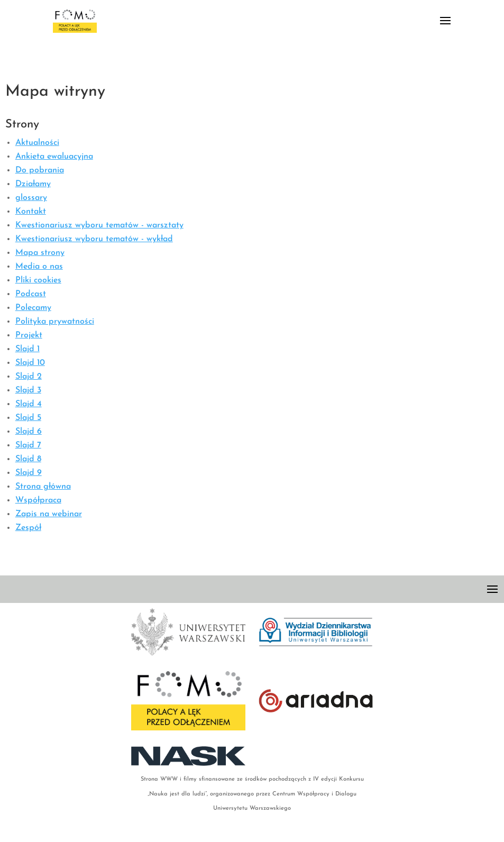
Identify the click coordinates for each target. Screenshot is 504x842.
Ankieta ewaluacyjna (54, 157)
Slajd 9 (29, 473)
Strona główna (43, 487)
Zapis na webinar (49, 514)
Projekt (29, 335)
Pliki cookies (38, 280)
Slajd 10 (30, 363)
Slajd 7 (28, 445)
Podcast (31, 294)
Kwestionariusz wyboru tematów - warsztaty (99, 225)
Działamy (33, 184)
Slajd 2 (29, 377)
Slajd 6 (29, 432)
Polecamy (33, 308)
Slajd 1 (28, 349)
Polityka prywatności (55, 322)
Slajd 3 (28, 390)
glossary (31, 198)
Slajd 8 (28, 459)
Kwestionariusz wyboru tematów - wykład (94, 239)
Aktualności (37, 143)
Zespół (28, 528)
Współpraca (38, 500)
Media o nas (39, 267)
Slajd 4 (29, 404)
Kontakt (31, 212)
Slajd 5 (28, 418)
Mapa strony (40, 253)
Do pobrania (40, 170)
